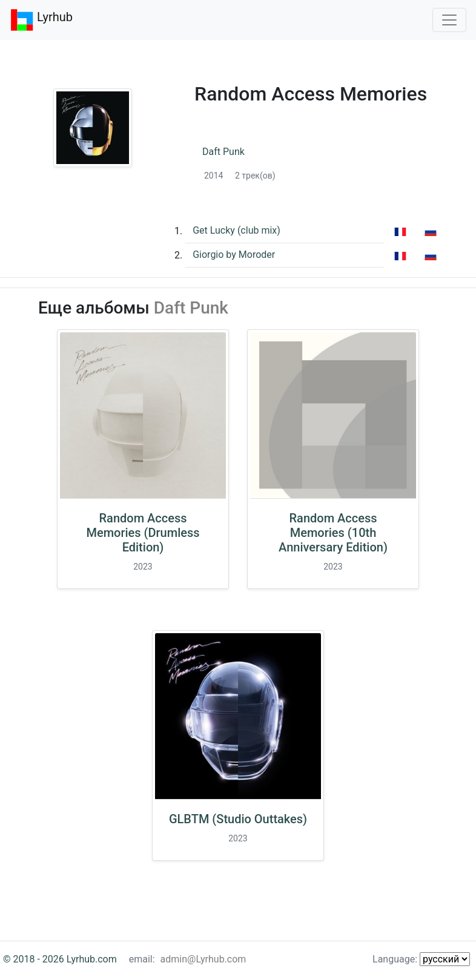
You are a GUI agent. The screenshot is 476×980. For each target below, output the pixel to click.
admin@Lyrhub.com (203, 959)
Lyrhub (41, 20)
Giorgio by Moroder (234, 255)
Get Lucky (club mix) (236, 230)
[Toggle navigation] (449, 20)
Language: (421, 959)
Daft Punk (223, 152)
